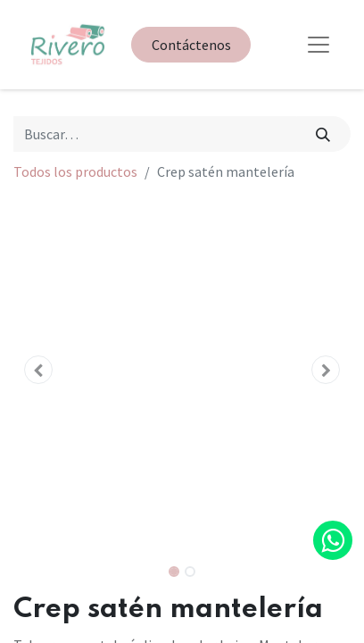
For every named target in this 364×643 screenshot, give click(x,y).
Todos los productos (75, 171)
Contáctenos (191, 45)
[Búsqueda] (323, 134)
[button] (39, 370)
